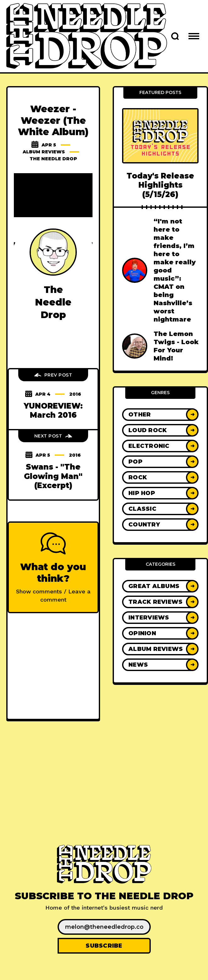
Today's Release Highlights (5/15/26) (160, 185)
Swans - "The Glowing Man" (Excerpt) (53, 476)
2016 (75, 394)
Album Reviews (44, 152)
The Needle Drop (53, 159)
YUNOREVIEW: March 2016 (53, 410)
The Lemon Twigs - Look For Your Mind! (176, 346)
